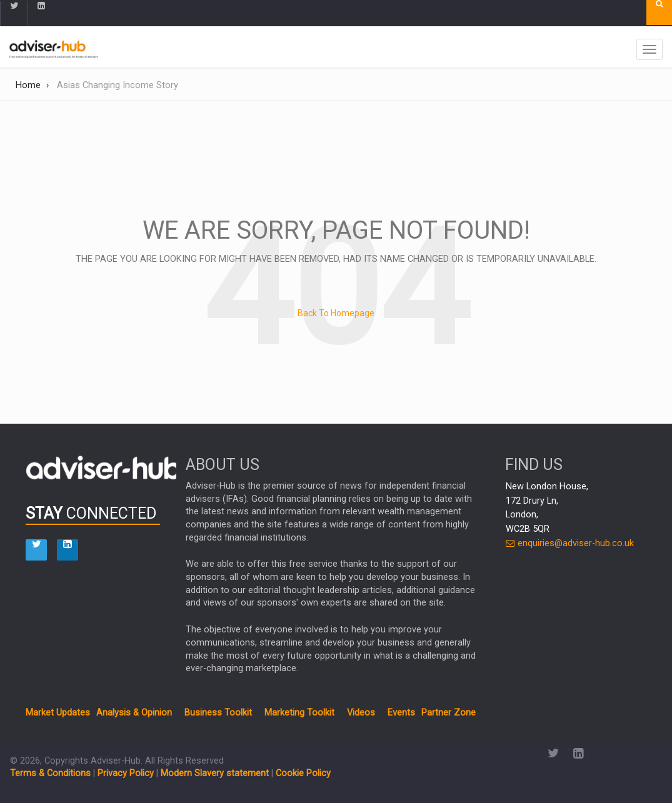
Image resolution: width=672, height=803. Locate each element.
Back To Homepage (336, 313)
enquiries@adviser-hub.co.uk (570, 543)
